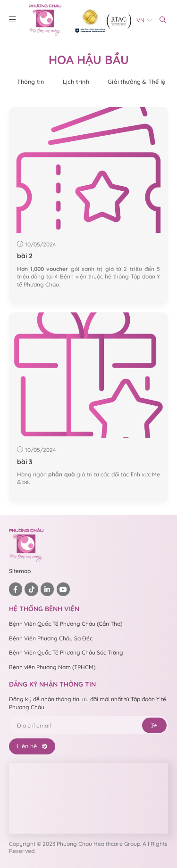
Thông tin (31, 82)
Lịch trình (76, 82)
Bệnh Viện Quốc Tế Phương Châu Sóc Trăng (66, 652)
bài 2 (25, 256)
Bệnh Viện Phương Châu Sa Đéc (51, 638)
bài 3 (25, 462)
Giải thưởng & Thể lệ (136, 82)
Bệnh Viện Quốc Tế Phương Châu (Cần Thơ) (66, 624)
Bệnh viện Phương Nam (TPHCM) (52, 667)
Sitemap (20, 571)
